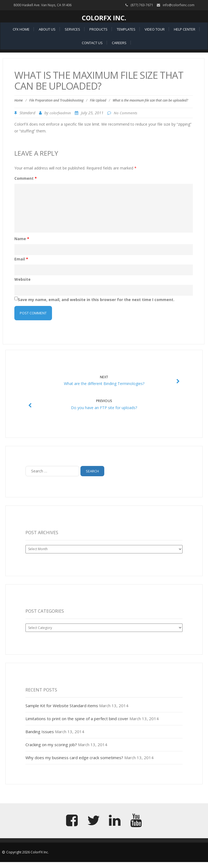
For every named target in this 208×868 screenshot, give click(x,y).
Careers (119, 43)
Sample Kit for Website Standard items (62, 706)
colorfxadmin (60, 113)
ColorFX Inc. (104, 18)
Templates (126, 29)
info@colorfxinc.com (179, 5)
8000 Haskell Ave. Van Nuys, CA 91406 (43, 5)
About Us (47, 29)
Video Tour (155, 29)
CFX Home (21, 29)
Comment (26, 178)
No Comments (126, 113)
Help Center (185, 29)
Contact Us (92, 43)
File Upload (98, 100)
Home (19, 100)
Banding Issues (40, 732)
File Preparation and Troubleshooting (56, 100)
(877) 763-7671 (142, 5)
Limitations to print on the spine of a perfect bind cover (77, 719)
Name (22, 239)
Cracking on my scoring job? (51, 745)
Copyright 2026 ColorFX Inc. (27, 852)
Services (72, 29)
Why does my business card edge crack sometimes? (74, 758)
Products (98, 29)
